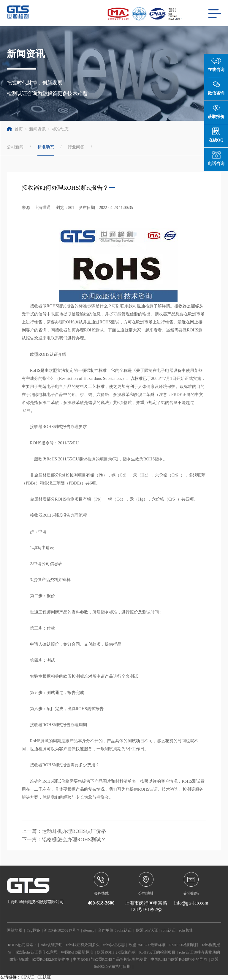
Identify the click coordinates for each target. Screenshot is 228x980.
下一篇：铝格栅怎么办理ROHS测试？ (64, 840)
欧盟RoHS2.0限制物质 (51, 959)
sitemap (89, 930)
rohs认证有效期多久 (83, 945)
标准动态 (60, 129)
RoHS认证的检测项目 (157, 952)
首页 (15, 129)
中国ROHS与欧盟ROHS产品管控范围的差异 (110, 959)
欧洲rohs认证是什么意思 (37, 952)
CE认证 (28, 977)
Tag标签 (33, 930)
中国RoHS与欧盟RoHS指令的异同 (179, 959)
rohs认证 (124, 930)
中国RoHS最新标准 (77, 952)
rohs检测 (186, 930)
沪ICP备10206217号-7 (61, 930)
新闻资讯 (37, 129)
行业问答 (76, 147)
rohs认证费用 (52, 945)
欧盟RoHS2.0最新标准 (147, 945)
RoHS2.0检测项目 (184, 945)
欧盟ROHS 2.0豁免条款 (116, 952)
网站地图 (15, 930)
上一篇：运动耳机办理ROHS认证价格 (64, 831)
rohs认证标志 (114, 945)
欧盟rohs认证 (147, 930)
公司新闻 (15, 147)
